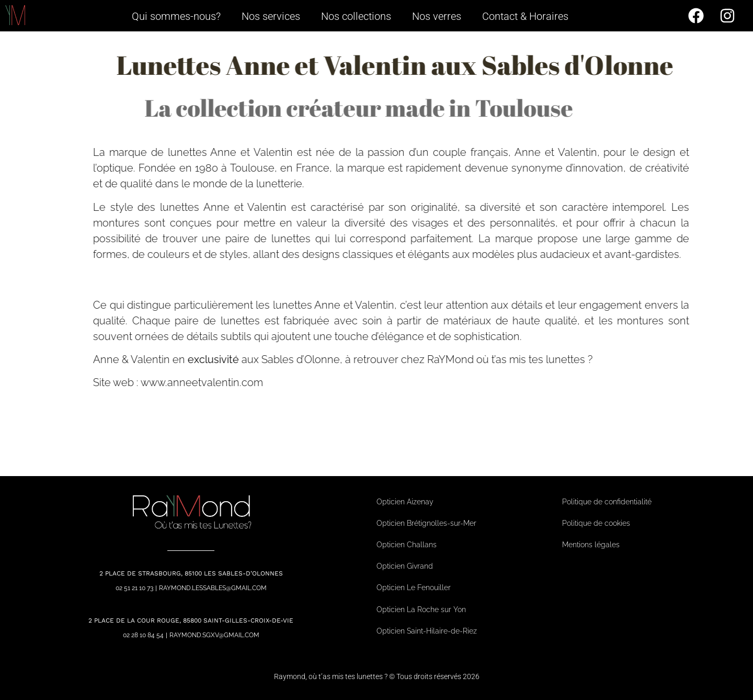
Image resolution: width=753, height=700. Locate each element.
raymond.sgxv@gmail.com (214, 635)
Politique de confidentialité (607, 502)
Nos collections (356, 16)
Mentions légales (591, 545)
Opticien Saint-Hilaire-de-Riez (427, 631)
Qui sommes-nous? (176, 16)
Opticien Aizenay (405, 502)
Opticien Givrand (405, 566)
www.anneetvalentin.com (241, 382)
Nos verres (437, 16)
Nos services (271, 16)
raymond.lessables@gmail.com (213, 588)
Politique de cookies (596, 523)
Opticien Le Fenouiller (414, 588)
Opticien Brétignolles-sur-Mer (426, 523)
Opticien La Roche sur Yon (421, 609)
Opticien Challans (407, 545)
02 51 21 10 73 (134, 588)
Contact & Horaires (525, 16)
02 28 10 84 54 (143, 635)
